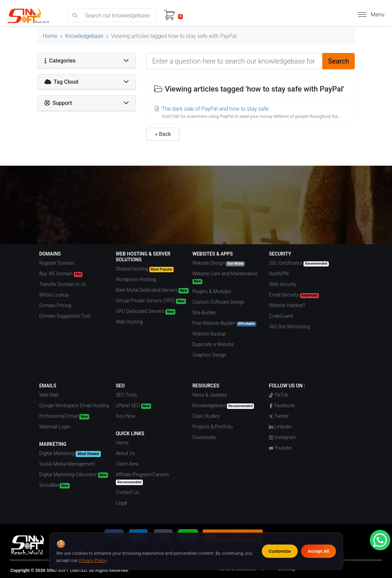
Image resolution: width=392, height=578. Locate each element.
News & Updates (210, 395)
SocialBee (55, 485)
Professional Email (64, 416)
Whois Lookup (54, 295)
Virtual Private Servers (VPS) (151, 301)
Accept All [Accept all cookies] (319, 551)
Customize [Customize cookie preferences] (280, 551)
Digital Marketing (70, 454)
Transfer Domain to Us (63, 284)
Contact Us (127, 492)
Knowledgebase (84, 36)
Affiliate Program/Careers (142, 478)
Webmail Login (55, 427)
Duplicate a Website (213, 344)
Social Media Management (67, 464)
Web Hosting (129, 322)
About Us (125, 453)
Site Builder (204, 313)
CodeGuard (281, 316)
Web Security (283, 284)
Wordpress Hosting (136, 279)
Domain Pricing (55, 305)
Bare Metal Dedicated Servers (152, 290)
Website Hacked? (287, 305)
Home (50, 36)
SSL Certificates (299, 263)
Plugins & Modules (212, 291)
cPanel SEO (133, 406)
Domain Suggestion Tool (65, 316)
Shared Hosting (145, 269)
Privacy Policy (93, 560)
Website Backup (209, 334)
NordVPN (279, 274)
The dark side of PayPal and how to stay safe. (251, 113)
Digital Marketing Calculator (74, 475)
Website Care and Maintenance (225, 278)
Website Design (219, 263)
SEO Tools (126, 395)
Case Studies (206, 416)
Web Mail (49, 395)
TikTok (279, 395)
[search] (75, 15)
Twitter (279, 416)
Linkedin (280, 427)
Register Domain (57, 263)
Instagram (282, 437)
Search (339, 61)
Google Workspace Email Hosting (74, 405)
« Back (163, 134)
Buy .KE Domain (61, 274)
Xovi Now (126, 416)
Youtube (280, 448)
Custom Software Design (219, 302)
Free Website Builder (224, 324)
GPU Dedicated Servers (146, 312)
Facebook (282, 405)
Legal (121, 503)
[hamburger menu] (362, 15)
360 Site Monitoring (289, 327)
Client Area (127, 464)
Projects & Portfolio (213, 427)
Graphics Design (209, 355)
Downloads (204, 437)
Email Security (294, 295)
